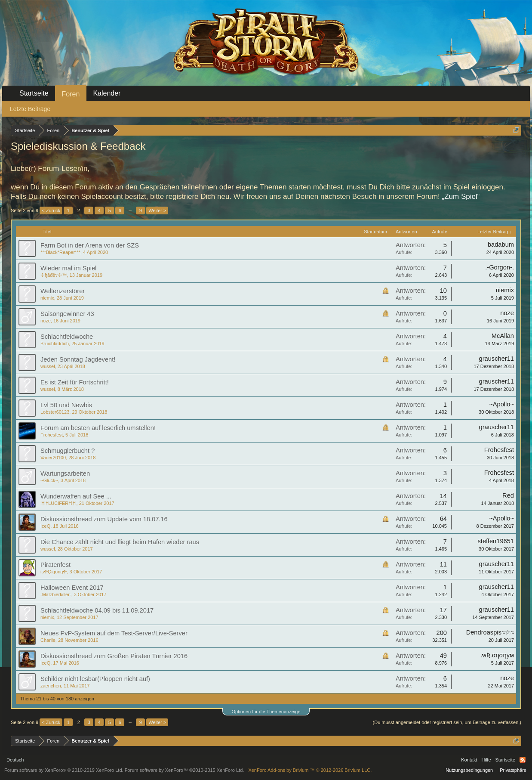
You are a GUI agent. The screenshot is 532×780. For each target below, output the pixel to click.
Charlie (48, 640)
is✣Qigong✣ (54, 572)
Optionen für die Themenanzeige (266, 712)
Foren (71, 94)
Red (508, 495)
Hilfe (486, 760)
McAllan (503, 336)
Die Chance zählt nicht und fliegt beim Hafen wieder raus (120, 542)
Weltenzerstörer (63, 291)
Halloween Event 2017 (72, 588)
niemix (47, 298)
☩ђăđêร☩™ (54, 275)
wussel (48, 366)
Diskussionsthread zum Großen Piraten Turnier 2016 (114, 656)
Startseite (34, 93)
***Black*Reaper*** (60, 252)
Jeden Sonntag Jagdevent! (78, 359)
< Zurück (51, 210)
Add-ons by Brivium (310, 770)
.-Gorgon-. (500, 267)
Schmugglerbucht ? (68, 451)
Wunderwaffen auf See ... (76, 496)
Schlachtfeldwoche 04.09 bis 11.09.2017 (97, 610)
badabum (501, 245)
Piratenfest (55, 565)
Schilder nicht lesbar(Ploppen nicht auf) (95, 679)
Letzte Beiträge (30, 109)
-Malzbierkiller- (56, 594)
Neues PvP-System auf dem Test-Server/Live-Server (114, 633)
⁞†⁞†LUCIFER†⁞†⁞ (58, 503)
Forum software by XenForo (64, 770)
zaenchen (51, 686)
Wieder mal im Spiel (68, 268)
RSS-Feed (523, 760)
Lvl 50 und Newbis (66, 405)
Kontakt (469, 760)
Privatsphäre (513, 770)
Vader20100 (53, 458)
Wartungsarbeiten (65, 474)
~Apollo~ (501, 404)
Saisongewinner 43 (67, 314)
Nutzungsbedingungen (469, 770)
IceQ (45, 526)
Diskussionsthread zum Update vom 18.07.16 (104, 519)
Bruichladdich (55, 344)
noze (46, 321)
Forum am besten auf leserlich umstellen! (98, 428)
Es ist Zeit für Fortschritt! (75, 382)
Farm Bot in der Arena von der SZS (90, 245)
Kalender (107, 93)
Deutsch (15, 760)
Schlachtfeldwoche (67, 337)
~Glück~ (49, 480)
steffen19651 (496, 541)
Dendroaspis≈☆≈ (490, 632)
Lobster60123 (55, 412)
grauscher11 (497, 359)
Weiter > (157, 210)
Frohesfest (52, 435)
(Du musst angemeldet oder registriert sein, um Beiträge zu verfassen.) (447, 722)
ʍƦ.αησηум (498, 655)
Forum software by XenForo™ (185, 770)
